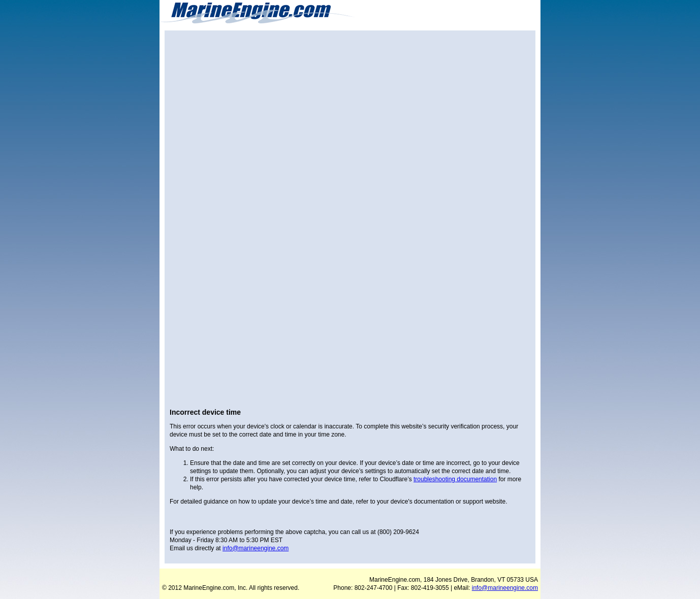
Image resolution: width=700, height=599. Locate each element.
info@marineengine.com (256, 548)
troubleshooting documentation (455, 479)
